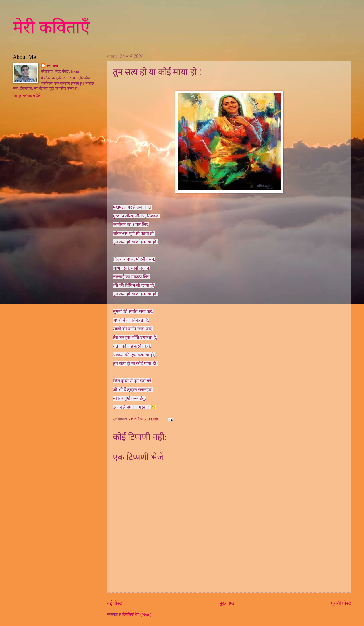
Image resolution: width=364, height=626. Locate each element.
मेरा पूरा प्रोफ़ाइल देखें (27, 96)
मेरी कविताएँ (51, 27)
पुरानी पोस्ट (341, 603)
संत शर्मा (52, 66)
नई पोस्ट (115, 603)
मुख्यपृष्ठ (227, 603)
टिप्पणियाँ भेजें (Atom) (137, 614)
